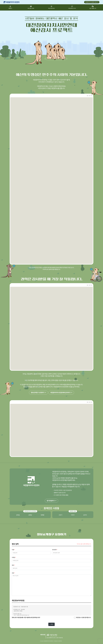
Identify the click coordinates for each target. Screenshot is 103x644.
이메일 (13, 557)
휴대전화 (54, 550)
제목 (13, 565)
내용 (13, 573)
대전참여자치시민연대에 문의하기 (61, 393)
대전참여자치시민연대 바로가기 (92, 2)
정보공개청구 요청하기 (38, 393)
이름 (13, 550)
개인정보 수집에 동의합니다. (84, 617)
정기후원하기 (51, 501)
